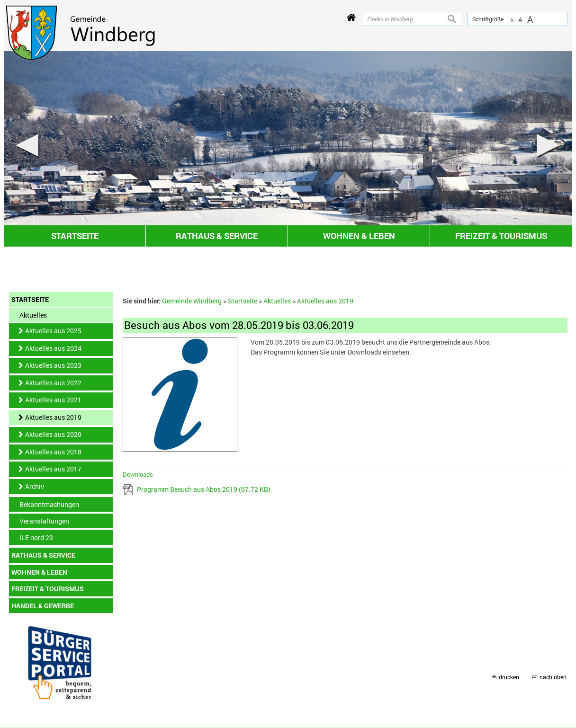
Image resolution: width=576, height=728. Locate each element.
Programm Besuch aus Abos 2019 (204, 489)
